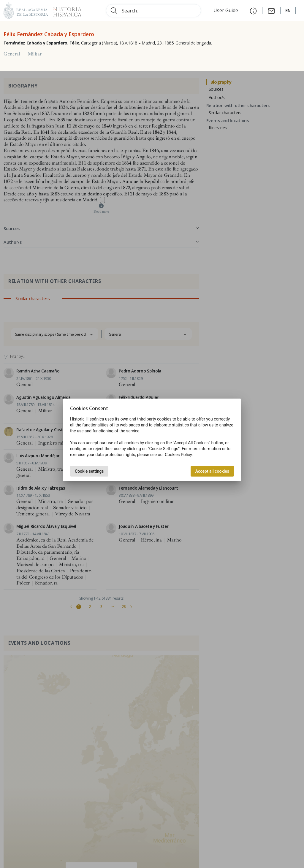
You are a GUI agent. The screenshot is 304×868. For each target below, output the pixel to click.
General (12, 54)
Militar (35, 54)
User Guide (226, 10)
